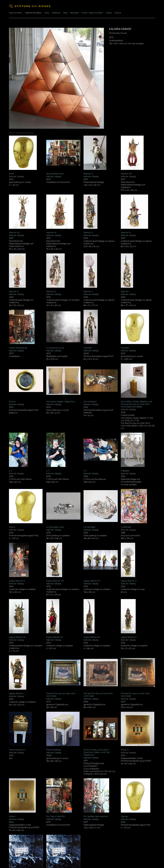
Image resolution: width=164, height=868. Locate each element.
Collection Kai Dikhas (33, 13)
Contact (109, 13)
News (65, 13)
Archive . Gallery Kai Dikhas (92, 13)
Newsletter (75, 13)
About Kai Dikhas (16, 13)
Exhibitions (56, 13)
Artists (47, 13)
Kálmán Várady (120, 29)
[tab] (21, 133)
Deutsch (118, 13)
